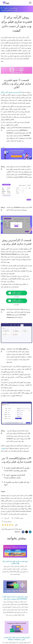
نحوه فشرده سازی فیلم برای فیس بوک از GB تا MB (15, 562)
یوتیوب (3, 448)
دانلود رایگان (20, 293)
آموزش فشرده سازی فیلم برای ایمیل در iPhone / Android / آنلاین (17, 638)
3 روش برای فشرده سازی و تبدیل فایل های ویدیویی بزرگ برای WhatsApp (15, 598)
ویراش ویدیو (13, 8)
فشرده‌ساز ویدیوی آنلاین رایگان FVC (11, 92)
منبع (6, 8)
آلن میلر (7, 518)
